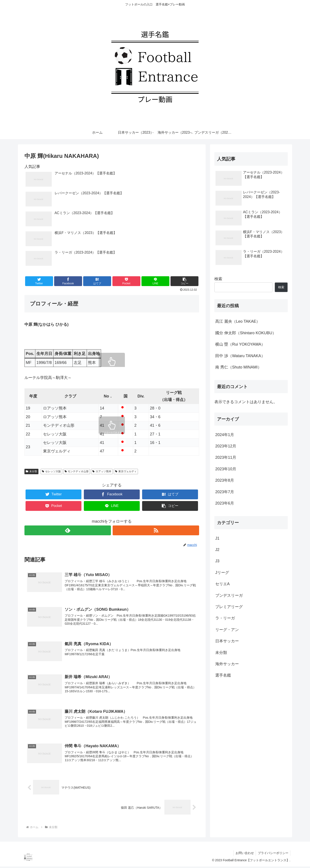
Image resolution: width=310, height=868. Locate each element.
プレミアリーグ (229, 607)
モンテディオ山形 (77, 471)
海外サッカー (227, 664)
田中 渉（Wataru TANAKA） (240, 356)
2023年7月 (225, 492)
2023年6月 (225, 503)
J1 (217, 538)
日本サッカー (227, 641)
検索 (218, 279)
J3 (217, 561)
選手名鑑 (223, 675)
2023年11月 (226, 457)
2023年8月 (225, 480)
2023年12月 (226, 446)
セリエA (222, 584)
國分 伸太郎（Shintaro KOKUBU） (246, 333)
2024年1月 (225, 435)
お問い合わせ (244, 854)
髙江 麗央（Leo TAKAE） (238, 321)
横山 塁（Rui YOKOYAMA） (240, 344)
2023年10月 (226, 469)
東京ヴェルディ (126, 471)
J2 (217, 550)
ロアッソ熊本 (102, 471)
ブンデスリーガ (229, 595)
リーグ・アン (227, 630)
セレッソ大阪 (51, 471)
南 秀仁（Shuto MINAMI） (238, 367)
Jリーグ (222, 573)
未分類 (31, 471)
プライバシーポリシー (273, 854)
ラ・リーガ (225, 618)
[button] (184, 281)
